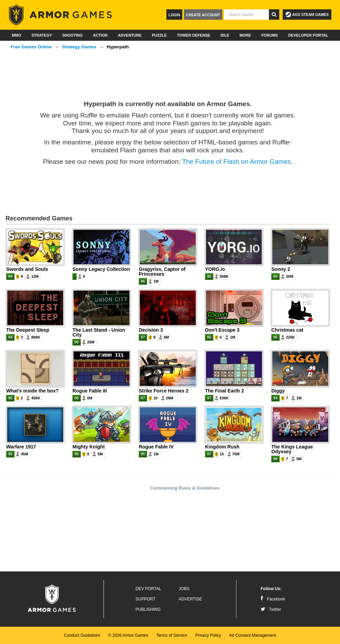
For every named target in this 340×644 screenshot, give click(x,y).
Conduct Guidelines (82, 635)
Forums (270, 35)
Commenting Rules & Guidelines (185, 488)
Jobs (184, 589)
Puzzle (159, 35)
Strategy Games (79, 47)
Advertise (191, 599)
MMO (16, 35)
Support (146, 599)
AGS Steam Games (307, 15)
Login (174, 15)
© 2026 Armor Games (128, 635)
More (245, 35)
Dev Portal (149, 589)
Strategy (42, 35)
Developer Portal (308, 35)
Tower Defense (194, 35)
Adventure (130, 35)
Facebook (273, 599)
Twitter (271, 609)
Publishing (148, 609)
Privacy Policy (208, 635)
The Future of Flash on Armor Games (237, 162)
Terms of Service (172, 635)
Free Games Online (31, 47)
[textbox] (246, 15)
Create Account (203, 15)
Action (100, 35)
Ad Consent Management (253, 635)
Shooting (72, 35)
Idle (225, 35)
